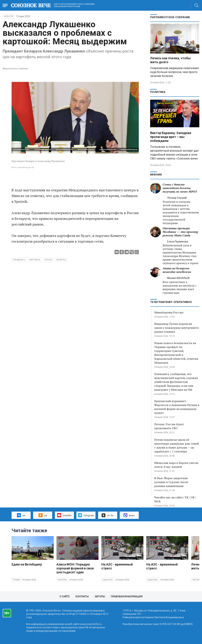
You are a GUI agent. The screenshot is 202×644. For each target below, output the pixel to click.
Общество (108, 580)
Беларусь (61, 260)
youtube (64, 515)
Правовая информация (127, 596)
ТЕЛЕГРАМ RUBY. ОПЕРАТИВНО (171, 302)
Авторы (100, 596)
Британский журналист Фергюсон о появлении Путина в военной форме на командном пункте (177, 407)
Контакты (82, 596)
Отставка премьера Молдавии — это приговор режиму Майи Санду (180, 232)
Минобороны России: (169, 312)
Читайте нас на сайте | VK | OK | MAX (175, 499)
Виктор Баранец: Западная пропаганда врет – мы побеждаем (171, 137)
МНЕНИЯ (156, 175)
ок (43, 515)
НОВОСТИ (8, 16)
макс (129, 515)
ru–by (108, 515)
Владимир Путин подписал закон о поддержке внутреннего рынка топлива (177, 328)
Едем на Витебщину (27, 564)
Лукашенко (19, 260)
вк (21, 515)
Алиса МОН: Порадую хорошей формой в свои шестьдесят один (75, 568)
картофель (35, 260)
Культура (62, 580)
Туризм (16, 580)
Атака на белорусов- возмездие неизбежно (177, 270)
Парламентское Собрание (170, 17)
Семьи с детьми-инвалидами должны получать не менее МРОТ (180, 188)
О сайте (65, 596)
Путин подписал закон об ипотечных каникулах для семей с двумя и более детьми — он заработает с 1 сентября (177, 446)
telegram (86, 515)
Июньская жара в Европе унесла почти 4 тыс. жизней (176, 465)
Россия (48, 260)
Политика (158, 92)
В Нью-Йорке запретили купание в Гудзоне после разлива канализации (171, 482)
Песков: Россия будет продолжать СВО (169, 426)
